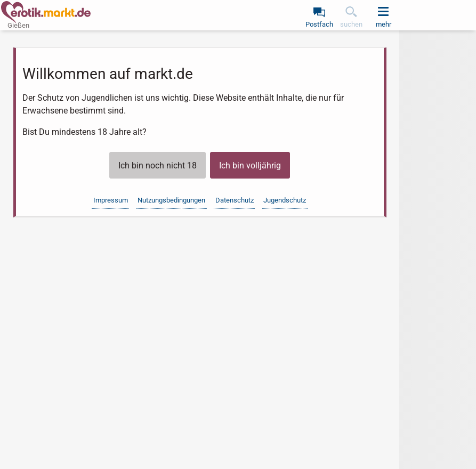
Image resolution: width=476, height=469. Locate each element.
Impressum (111, 200)
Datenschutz (235, 200)
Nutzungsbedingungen (171, 200)
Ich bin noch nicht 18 (158, 165)
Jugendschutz (285, 200)
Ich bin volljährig (250, 165)
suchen (351, 24)
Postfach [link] (319, 24)
